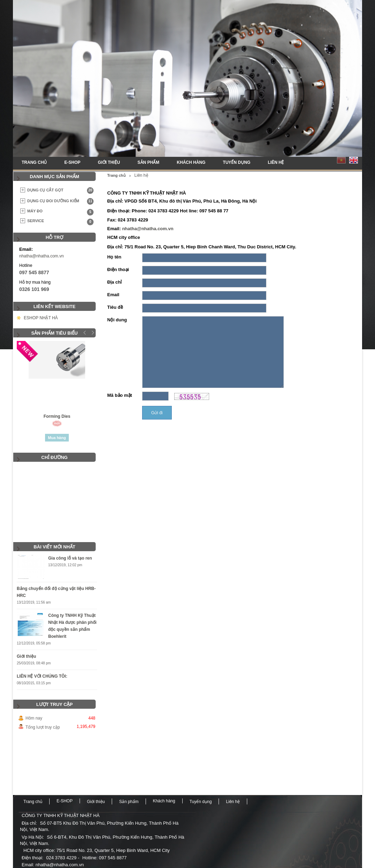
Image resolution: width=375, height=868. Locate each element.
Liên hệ (276, 162)
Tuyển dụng (237, 162)
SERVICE (60, 222)
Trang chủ (34, 162)
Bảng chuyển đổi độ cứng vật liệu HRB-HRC (56, 592)
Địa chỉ (114, 282)
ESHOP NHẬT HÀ (41, 318)
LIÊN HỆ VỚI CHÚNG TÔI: (42, 676)
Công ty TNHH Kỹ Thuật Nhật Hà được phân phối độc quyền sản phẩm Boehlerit (72, 626)
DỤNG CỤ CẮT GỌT (60, 191)
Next (92, 333)
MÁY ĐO (60, 212)
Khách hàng (191, 162)
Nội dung (117, 320)
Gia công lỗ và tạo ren (70, 558)
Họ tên (114, 257)
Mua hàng (57, 438)
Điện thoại (118, 269)
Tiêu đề (115, 307)
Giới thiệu (109, 162)
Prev (85, 333)
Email (113, 295)
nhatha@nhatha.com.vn (42, 256)
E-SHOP (72, 162)
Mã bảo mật (120, 395)
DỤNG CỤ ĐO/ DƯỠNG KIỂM (60, 201)
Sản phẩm (149, 162)
